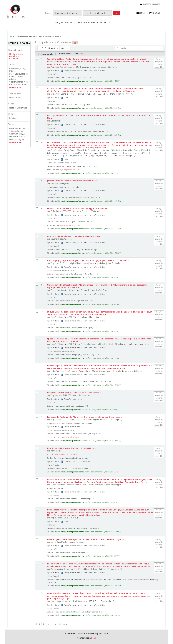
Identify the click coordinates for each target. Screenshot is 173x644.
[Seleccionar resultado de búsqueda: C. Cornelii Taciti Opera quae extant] (37, 88)
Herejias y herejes (17, 137)
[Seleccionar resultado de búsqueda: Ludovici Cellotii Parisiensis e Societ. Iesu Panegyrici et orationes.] (37, 208)
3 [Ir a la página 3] (46, 48)
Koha (94, 638)
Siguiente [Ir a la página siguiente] (53, 48)
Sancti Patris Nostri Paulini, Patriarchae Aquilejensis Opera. (98, 62)
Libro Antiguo (15, 98)
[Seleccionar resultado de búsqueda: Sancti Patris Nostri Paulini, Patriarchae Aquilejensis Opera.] (37, 59)
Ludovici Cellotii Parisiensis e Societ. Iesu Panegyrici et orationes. (77, 208)
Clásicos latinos (16, 131)
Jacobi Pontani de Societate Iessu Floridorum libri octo (72, 181)
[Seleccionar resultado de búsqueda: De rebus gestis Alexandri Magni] (37, 539)
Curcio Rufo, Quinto (18, 85)
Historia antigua (17, 140)
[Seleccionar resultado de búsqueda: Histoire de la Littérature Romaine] (37, 448)
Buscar (48, 13)
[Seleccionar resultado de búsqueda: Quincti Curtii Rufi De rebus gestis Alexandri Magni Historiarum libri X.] (37, 285)
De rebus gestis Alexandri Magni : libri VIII (85, 539)
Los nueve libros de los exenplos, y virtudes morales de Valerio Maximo (100, 565)
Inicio (12, 37)
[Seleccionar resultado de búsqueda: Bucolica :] (37, 393)
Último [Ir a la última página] (65, 48)
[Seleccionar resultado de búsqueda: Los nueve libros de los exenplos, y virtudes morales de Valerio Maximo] (37, 564)
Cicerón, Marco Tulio (19, 82)
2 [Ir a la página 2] (42, 48)
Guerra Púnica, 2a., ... (19, 134)
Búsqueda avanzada (64, 23)
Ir (116, 13)
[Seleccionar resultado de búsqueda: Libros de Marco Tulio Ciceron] (37, 142)
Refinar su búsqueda (19, 43)
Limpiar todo (79, 54)
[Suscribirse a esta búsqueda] (75, 42)
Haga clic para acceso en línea (70, 170)
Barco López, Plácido (19, 74)
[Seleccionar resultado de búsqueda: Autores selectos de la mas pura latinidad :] (37, 479)
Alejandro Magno (17, 128)
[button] (142, 13)
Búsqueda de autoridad (87, 23)
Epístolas (13, 118)
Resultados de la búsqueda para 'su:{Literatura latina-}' (39, 37)
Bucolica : (75, 393)
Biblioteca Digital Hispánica (69, 437)
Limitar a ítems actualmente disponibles (16, 56)
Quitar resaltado (45, 54)
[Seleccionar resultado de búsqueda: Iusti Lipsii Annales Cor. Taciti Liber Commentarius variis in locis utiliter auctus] (37, 115)
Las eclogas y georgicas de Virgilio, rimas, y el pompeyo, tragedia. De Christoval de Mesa (88, 261)
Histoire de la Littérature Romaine (72, 448)
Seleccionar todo (65, 54)
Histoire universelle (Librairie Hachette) (67, 455)
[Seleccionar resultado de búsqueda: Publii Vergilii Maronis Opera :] (37, 510)
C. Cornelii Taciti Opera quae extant (95, 90)
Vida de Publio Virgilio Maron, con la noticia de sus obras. (74, 236)
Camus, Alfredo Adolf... (16, 78)
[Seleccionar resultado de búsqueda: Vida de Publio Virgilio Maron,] (37, 236)
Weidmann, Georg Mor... (17, 70)
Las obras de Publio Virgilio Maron (84, 417)
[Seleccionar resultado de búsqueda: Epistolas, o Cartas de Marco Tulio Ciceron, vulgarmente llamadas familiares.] (37, 339)
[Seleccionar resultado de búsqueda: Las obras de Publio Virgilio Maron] (37, 417)
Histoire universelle (18, 108)
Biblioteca (105, 23)
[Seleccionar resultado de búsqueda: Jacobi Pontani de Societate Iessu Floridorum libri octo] (37, 181)
